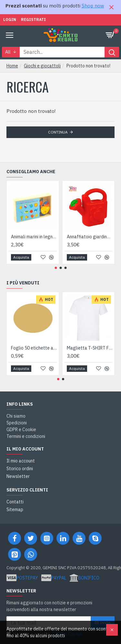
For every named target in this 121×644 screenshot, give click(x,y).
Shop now (93, 6)
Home (12, 66)
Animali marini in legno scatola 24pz (34, 237)
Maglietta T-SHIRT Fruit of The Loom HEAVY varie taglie (90, 348)
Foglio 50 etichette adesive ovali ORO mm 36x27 (34, 348)
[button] (56, 268)
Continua (58, 132)
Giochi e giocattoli (42, 66)
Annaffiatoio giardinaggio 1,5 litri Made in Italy (90, 237)
